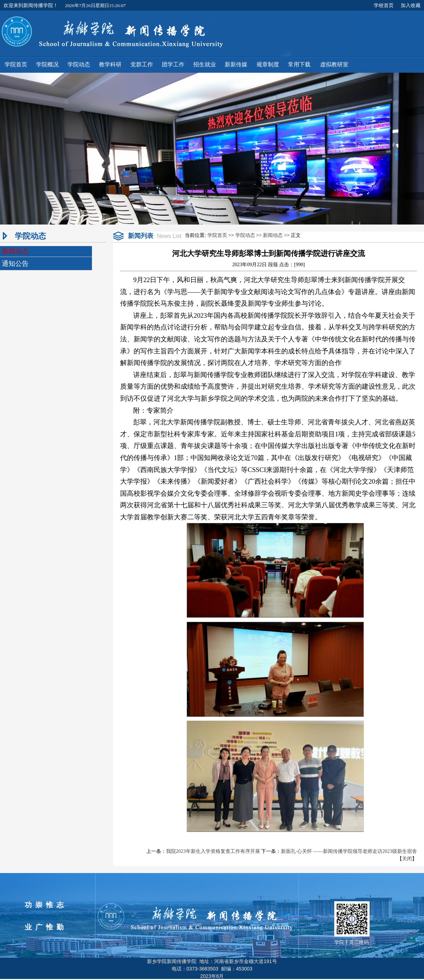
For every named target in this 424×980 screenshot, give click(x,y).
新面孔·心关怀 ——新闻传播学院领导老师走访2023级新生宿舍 (349, 851)
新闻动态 (273, 235)
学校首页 (384, 5)
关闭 (407, 859)
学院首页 (217, 235)
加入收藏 (411, 5)
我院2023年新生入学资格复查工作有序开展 (213, 851)
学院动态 (245, 235)
